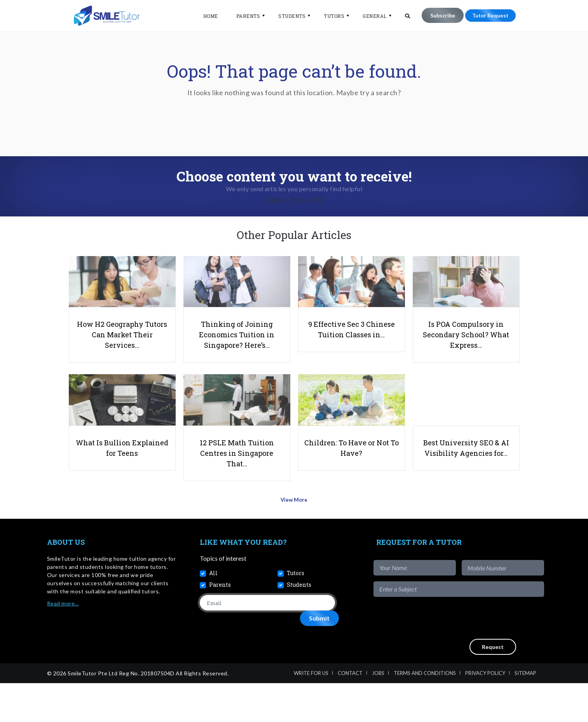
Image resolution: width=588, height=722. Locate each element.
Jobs (378, 712)
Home (206, 16)
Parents (244, 16)
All (213, 612)
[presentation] (485, 657)
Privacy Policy (485, 712)
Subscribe (438, 15)
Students (287, 16)
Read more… (63, 642)
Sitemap (525, 712)
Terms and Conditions (425, 712)
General (370, 16)
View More (294, 541)
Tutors (329, 16)
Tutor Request (488, 15)
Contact (350, 712)
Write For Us (311, 712)
